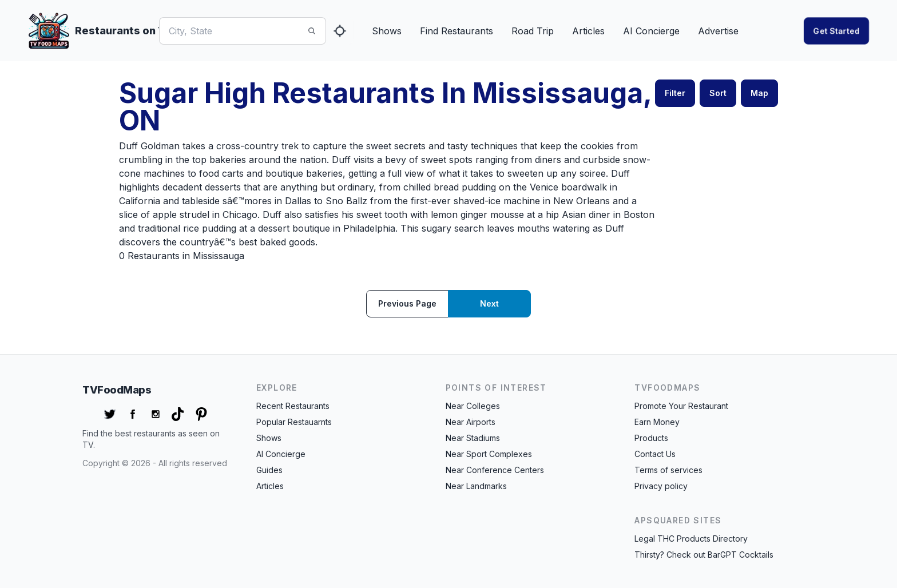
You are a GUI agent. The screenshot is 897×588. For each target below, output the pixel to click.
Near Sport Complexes (489, 454)
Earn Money (657, 422)
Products (651, 438)
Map (759, 93)
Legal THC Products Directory (691, 539)
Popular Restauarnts (294, 422)
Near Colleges (473, 406)
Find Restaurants (457, 31)
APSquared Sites (678, 520)
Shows (387, 31)
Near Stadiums (473, 438)
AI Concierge (651, 31)
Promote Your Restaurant (681, 406)
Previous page (407, 303)
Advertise (718, 31)
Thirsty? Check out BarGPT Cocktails (704, 555)
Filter (675, 93)
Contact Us (655, 454)
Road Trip (533, 31)
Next (489, 303)
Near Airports (471, 422)
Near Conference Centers (495, 470)
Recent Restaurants (293, 406)
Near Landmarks (476, 486)
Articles (588, 31)
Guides (269, 470)
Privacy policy (661, 486)
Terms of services (668, 470)
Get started (836, 31)
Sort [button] (718, 93)
